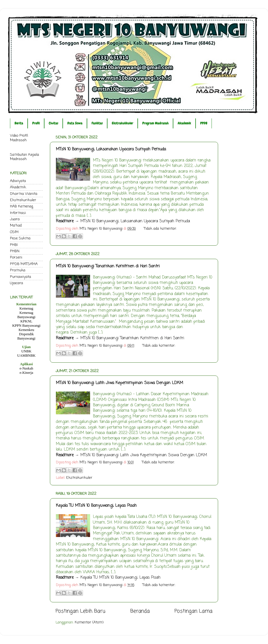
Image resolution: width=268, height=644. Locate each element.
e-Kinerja (27, 373)
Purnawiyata (21, 277)
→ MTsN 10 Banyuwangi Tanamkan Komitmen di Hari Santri (120, 338)
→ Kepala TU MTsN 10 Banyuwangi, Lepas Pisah (108, 578)
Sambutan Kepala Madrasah (25, 157)
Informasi (18, 213)
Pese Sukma (20, 238)
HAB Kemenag (22, 206)
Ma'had (16, 226)
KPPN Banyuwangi (26, 326)
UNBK (27, 351)
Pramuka (18, 270)
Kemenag (26, 308)
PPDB (204, 123)
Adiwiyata (18, 181)
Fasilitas (97, 123)
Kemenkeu (26, 330)
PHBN (15, 251)
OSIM (14, 232)
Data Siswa (75, 123)
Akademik (184, 123)
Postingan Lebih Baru (80, 611)
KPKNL (27, 321)
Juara (15, 219)
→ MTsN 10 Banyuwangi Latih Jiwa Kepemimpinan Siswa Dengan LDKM (131, 455)
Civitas (53, 123)
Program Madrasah (155, 123)
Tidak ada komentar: (160, 229)
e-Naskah (27, 368)
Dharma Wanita (24, 194)
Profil (36, 123)
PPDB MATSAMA (24, 264)
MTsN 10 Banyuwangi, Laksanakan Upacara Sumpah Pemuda (111, 149)
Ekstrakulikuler (122, 123)
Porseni (16, 258)
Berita (19, 123)
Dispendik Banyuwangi (27, 336)
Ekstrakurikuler (79, 478)
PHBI (14, 245)
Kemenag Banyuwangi (27, 315)
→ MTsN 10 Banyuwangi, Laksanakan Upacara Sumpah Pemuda (123, 221)
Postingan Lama (193, 611)
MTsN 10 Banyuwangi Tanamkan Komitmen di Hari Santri (108, 266)
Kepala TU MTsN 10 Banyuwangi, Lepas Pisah (96, 506)
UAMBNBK (26, 356)
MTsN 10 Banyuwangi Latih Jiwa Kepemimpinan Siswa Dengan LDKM (119, 383)
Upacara (17, 283)
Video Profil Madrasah (19, 138)
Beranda (140, 611)
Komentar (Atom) (89, 622)
